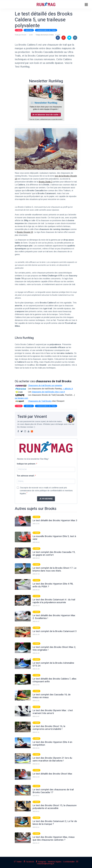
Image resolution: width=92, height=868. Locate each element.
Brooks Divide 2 (45, 182)
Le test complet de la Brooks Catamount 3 (55, 631)
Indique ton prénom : (27, 464)
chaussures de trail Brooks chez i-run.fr (48, 392)
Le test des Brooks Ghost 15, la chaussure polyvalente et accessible (55, 807)
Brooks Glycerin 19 (25, 232)
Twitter (18, 862)
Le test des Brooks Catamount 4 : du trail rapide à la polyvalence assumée (54, 601)
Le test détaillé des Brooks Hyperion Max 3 (55, 520)
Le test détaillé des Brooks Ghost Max (52, 774)
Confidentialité (69, 862)
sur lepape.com (21, 398)
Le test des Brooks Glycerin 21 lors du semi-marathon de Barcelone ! (52, 759)
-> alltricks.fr (68, 389)
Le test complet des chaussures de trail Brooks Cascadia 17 (53, 791)
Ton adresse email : (26, 476)
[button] (86, 5)
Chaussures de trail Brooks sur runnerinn (45, 385)
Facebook (29, 862)
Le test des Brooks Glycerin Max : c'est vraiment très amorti (53, 712)
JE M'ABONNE (46, 499)
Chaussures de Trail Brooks (40, 401)
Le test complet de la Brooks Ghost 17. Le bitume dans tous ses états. (54, 569)
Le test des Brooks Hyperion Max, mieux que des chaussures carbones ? (54, 838)
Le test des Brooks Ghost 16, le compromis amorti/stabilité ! (49, 728)
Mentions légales (55, 862)
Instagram (41, 862)
